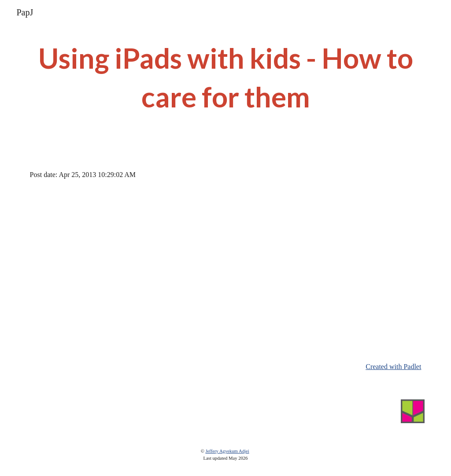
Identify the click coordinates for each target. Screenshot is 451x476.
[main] (226, 78)
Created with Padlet (393, 367)
